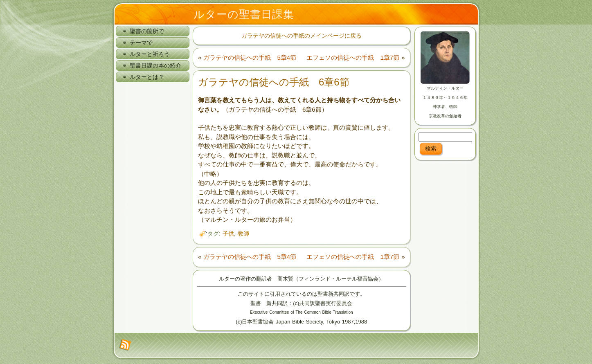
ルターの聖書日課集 (244, 14)
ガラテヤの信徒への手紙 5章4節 (250, 57)
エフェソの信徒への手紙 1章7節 (353, 57)
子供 (228, 234)
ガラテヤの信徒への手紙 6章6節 (274, 82)
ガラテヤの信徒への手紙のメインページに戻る (302, 36)
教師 (243, 234)
